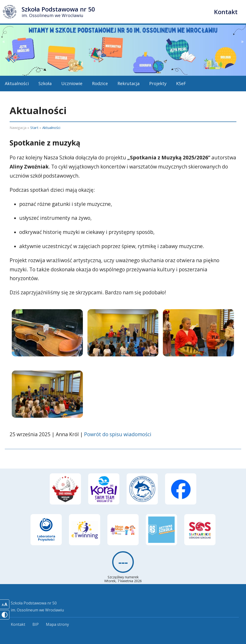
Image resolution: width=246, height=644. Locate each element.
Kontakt (226, 12)
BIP (36, 624)
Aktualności (17, 83)
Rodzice (100, 83)
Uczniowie (72, 83)
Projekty (158, 83)
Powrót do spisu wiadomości (118, 434)
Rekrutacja (129, 83)
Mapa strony (57, 624)
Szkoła (45, 83)
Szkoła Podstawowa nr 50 (58, 12)
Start (34, 128)
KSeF (181, 83)
